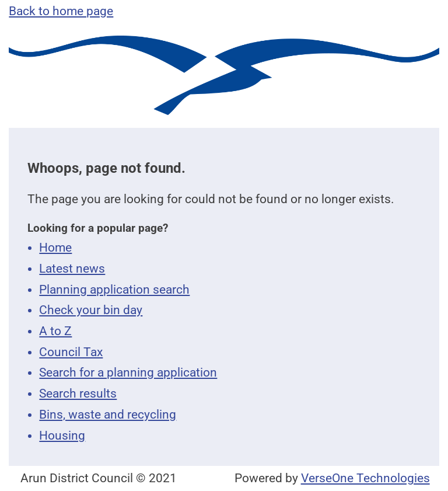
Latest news (72, 269)
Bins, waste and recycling (108, 415)
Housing (62, 436)
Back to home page (61, 11)
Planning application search (114, 290)
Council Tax (71, 352)
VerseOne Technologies (365, 478)
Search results (78, 394)
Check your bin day (91, 310)
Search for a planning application (128, 372)
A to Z (55, 331)
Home (55, 248)
